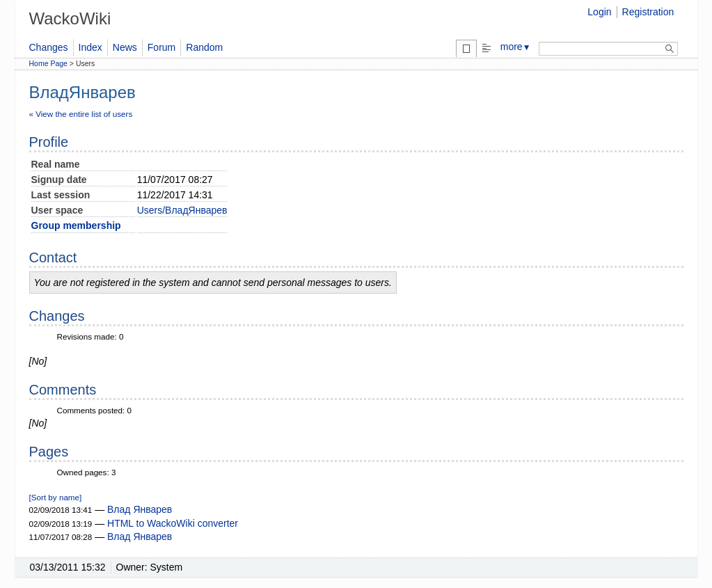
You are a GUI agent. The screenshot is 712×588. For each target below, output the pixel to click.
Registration (648, 12)
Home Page (48, 63)
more (516, 47)
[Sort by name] (56, 497)
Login (599, 12)
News (125, 47)
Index (90, 47)
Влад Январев (140, 509)
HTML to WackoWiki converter (173, 523)
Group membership (76, 225)
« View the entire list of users (81, 114)
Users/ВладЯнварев (182, 210)
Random (204, 47)
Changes (49, 47)
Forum (161, 47)
